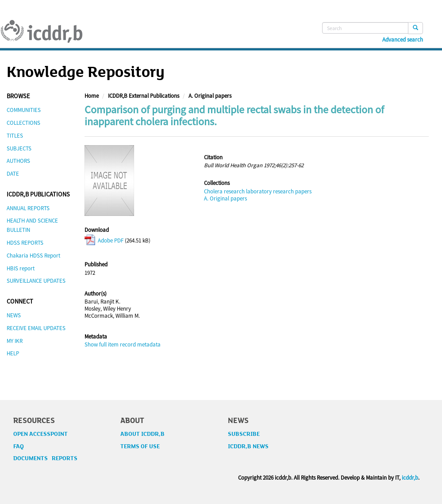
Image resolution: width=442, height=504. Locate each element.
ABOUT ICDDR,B (142, 434)
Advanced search (403, 40)
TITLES (15, 136)
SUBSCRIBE (244, 434)
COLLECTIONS (23, 123)
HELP (13, 353)
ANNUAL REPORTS (28, 208)
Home (92, 96)
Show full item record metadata (123, 344)
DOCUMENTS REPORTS (45, 458)
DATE (13, 174)
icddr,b (410, 478)
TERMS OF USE (140, 446)
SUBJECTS (19, 148)
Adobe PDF (104, 240)
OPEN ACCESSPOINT (40, 434)
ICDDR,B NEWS (248, 446)
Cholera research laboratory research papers (258, 191)
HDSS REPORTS (25, 243)
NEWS (14, 315)
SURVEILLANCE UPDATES (36, 281)
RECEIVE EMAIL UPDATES (36, 328)
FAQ (19, 446)
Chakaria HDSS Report (33, 256)
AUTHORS (18, 161)
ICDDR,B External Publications (144, 96)
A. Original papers (210, 96)
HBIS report (21, 268)
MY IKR (15, 341)
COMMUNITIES (24, 110)
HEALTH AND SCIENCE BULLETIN (32, 225)
